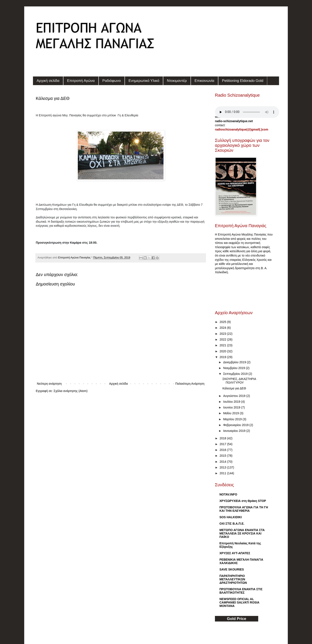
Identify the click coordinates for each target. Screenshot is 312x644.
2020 (223, 351)
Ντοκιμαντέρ (177, 81)
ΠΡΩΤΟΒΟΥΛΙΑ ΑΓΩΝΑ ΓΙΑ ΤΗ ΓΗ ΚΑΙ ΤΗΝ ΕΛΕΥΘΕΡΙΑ (244, 509)
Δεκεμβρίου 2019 (235, 362)
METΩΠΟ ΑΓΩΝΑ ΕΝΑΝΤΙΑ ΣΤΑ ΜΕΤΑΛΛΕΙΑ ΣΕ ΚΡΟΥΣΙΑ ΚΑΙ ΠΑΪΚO (242, 533)
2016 (223, 450)
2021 (223, 345)
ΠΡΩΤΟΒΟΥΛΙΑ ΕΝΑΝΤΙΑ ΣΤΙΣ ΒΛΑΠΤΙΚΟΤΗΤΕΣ (241, 591)
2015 (223, 456)
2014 (223, 462)
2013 (223, 467)
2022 (223, 339)
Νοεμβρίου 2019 (234, 368)
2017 (223, 444)
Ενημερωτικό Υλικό (144, 81)
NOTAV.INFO (228, 494)
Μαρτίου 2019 (233, 419)
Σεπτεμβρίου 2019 (236, 374)
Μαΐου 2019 (231, 413)
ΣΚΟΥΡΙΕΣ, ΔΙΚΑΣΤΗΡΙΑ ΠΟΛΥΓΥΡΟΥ (239, 381)
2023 (223, 334)
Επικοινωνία (204, 81)
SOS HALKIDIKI (231, 517)
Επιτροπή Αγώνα (81, 81)
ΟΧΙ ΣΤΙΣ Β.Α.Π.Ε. (232, 524)
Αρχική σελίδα (48, 81)
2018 (223, 438)
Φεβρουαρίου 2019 (236, 425)
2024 (223, 328)
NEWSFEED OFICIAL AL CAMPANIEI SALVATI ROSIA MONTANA (239, 602)
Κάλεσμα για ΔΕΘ (234, 388)
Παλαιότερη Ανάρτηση (190, 384)
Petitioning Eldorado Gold (243, 81)
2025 (223, 322)
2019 (223, 357)
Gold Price (237, 619)
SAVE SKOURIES (232, 569)
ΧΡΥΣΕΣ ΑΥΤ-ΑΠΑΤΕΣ (235, 553)
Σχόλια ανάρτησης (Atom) (71, 391)
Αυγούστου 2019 (235, 396)
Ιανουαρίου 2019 (235, 431)
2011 (223, 473)
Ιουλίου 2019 (232, 402)
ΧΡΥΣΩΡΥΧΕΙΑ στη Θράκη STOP (243, 501)
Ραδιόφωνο (112, 81)
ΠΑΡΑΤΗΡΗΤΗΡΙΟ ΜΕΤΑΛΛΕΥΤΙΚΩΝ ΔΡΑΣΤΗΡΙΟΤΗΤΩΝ (233, 579)
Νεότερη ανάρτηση (49, 384)
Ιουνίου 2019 (232, 407)
